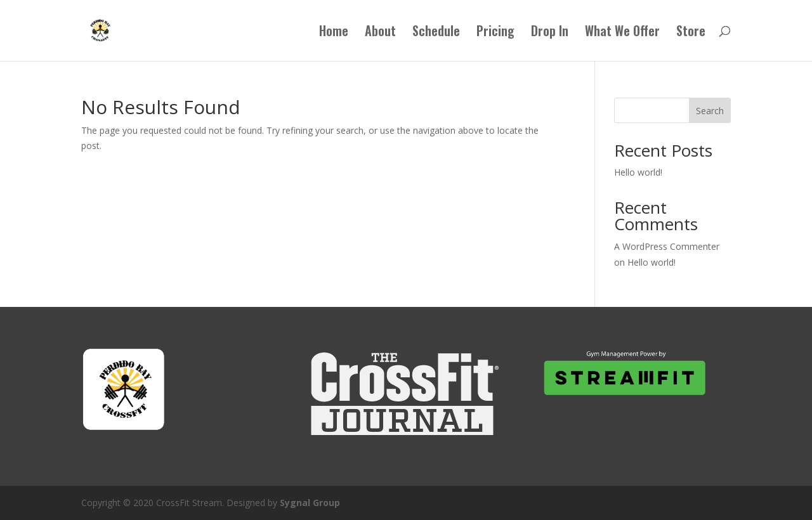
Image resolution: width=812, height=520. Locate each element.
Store (691, 33)
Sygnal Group (310, 503)
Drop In (550, 33)
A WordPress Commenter (667, 246)
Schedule (436, 33)
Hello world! (638, 172)
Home (334, 33)
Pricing (495, 33)
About (380, 33)
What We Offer (622, 33)
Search (710, 111)
